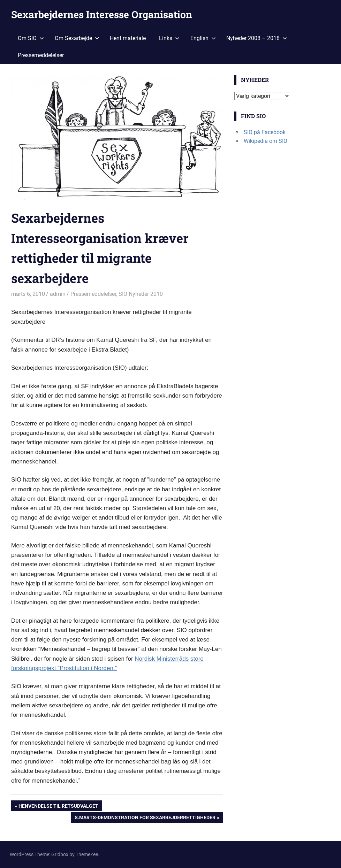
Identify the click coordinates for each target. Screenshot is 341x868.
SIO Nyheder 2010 (141, 294)
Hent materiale (128, 38)
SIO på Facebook (265, 132)
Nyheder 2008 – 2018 (257, 38)
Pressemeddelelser (41, 55)
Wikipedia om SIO (266, 141)
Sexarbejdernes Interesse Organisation (102, 14)
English (203, 38)
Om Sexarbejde (77, 38)
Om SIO (31, 38)
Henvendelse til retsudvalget (58, 807)
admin (58, 294)
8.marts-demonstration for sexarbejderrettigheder (145, 818)
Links (169, 38)
